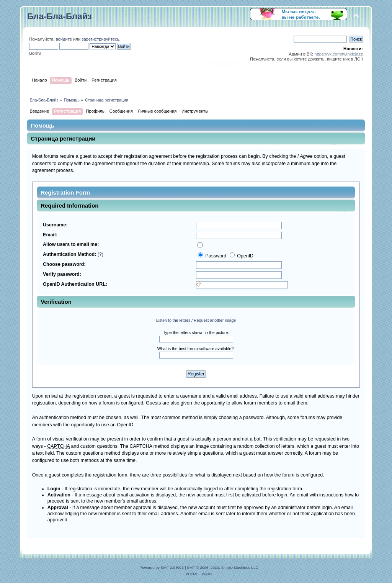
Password (213, 256)
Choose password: (64, 264)
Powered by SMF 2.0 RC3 (162, 567)
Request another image (215, 320)
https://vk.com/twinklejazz (339, 54)
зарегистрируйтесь (100, 39)
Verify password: (62, 274)
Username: (55, 225)
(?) (100, 254)
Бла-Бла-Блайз (60, 16)
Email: (50, 235)
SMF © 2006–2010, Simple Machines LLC (222, 567)
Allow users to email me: (71, 244)
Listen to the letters (173, 320)
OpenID (242, 256)
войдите (64, 39)
